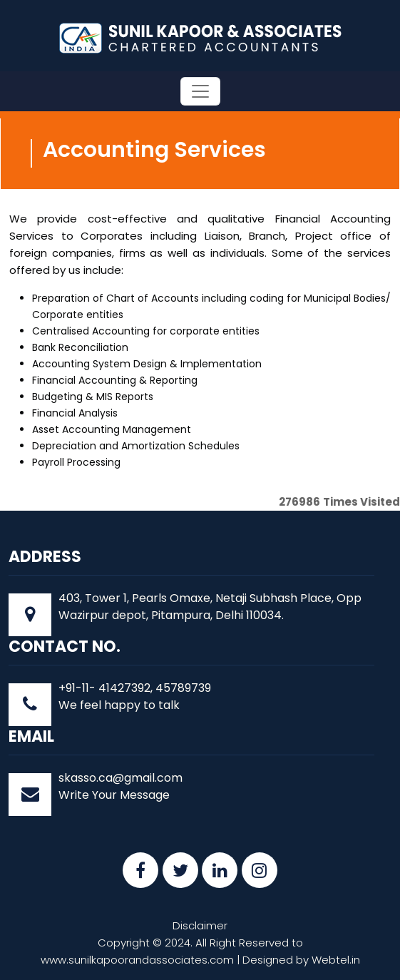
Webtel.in (336, 960)
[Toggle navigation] (200, 91)
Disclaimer (200, 925)
